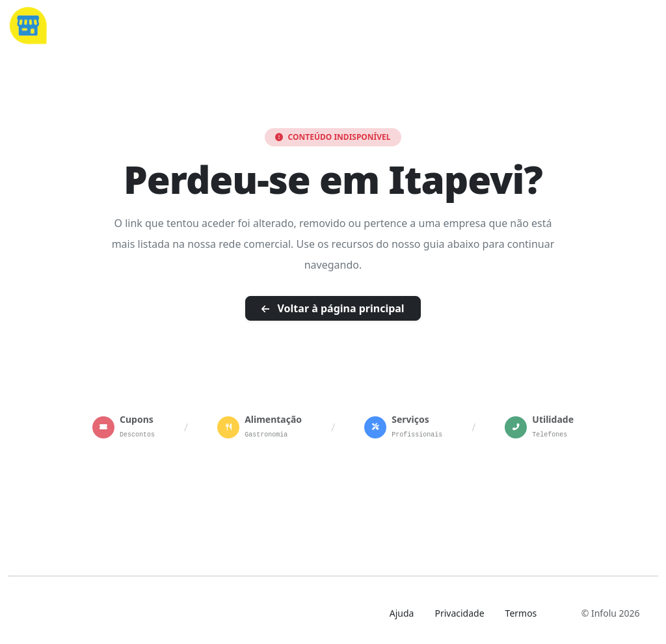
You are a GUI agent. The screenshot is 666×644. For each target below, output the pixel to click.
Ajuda (402, 613)
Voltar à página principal (333, 308)
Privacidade (459, 613)
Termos (521, 613)
